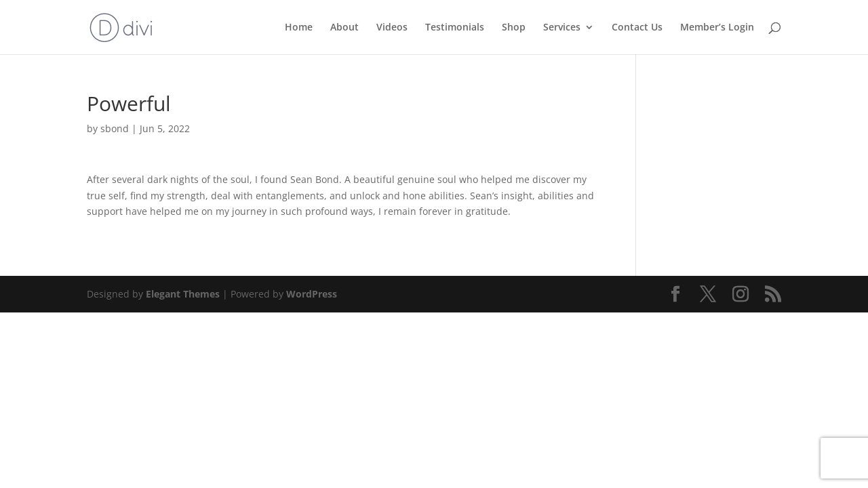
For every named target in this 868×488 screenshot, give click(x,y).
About (344, 28)
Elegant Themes (183, 294)
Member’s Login (717, 28)
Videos (392, 28)
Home (299, 28)
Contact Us (637, 28)
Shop (514, 28)
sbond (115, 128)
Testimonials (455, 28)
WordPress (312, 294)
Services (562, 28)
